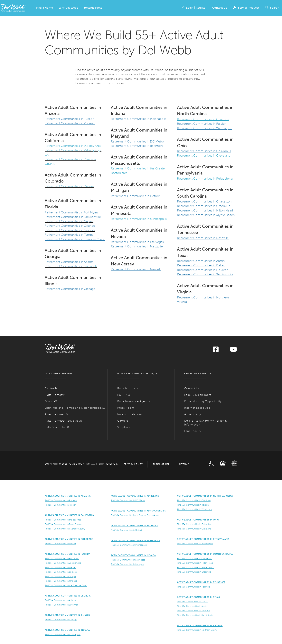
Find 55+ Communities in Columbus (194, 524)
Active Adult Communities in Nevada (133, 555)
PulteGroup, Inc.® (57, 427)
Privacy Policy (133, 464)
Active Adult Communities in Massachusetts (138, 511)
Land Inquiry (193, 431)
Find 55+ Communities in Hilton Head (195, 563)
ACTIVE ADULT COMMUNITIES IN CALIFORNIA (69, 515)
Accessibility (193, 414)
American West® (56, 414)
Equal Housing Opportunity (203, 401)
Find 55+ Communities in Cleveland (194, 529)
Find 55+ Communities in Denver (60, 544)
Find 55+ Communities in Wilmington (195, 509)
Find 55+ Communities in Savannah (61, 605)
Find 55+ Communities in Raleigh (193, 505)
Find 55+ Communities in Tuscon (60, 505)
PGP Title (124, 395)
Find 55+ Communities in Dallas (192, 602)
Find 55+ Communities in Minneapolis (129, 545)
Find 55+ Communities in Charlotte (194, 500)
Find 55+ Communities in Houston (193, 611)
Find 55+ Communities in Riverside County (65, 529)
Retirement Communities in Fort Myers (72, 212)
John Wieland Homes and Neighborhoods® (75, 408)
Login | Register (194, 8)
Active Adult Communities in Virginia (200, 625)
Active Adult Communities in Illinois (67, 615)
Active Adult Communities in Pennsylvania (203, 539)
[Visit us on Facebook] (216, 351)
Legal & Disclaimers (198, 395)
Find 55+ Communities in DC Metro (128, 500)
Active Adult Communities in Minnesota (135, 540)
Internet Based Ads (197, 408)
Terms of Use (161, 464)
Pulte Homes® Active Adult (63, 421)
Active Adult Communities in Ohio (198, 520)
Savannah (90, 266)
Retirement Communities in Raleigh (202, 124)
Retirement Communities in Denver (69, 186)
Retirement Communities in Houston (203, 270)
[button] (45, 8)
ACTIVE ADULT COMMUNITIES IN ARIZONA (68, 496)
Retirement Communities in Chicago (70, 289)
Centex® (51, 388)
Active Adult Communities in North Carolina (205, 496)
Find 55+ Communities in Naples (60, 567)
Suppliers (124, 427)
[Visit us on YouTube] (233, 351)
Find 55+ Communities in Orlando (61, 581)
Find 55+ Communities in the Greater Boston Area (135, 515)
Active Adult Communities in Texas (198, 597)
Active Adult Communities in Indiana (67, 630)
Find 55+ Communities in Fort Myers (62, 558)
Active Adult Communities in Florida (67, 554)
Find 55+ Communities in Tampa (60, 576)
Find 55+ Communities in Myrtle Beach (196, 567)
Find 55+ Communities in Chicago (61, 620)
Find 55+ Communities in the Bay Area (63, 520)
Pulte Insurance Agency (134, 401)
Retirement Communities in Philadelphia (205, 179)
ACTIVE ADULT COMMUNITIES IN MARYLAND (135, 496)
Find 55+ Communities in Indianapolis (63, 634)
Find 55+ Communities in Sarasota (61, 572)
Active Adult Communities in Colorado (69, 539)
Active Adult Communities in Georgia (68, 596)
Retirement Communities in (64, 266)
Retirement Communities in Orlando (70, 226)
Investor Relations (130, 414)
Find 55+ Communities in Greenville (194, 572)
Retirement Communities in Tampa (69, 235)
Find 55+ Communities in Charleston (195, 558)
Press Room (126, 408)
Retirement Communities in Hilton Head (205, 210)
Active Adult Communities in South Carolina (205, 554)
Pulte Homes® (55, 395)
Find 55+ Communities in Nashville (194, 587)
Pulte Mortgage (128, 388)
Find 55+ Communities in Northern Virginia (197, 630)
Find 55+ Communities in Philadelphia (195, 544)
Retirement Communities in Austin (201, 261)
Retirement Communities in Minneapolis (139, 219)
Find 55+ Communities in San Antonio (195, 615)
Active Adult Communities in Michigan (135, 526)
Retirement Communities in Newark (136, 269)
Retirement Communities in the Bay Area (73, 146)
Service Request (246, 8)
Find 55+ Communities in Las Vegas (128, 560)
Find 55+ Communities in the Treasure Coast (66, 585)
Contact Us (220, 8)
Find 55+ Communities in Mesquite (127, 564)
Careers (123, 421)
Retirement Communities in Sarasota (70, 230)
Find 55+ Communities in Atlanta (60, 600)
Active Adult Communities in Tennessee (201, 582)
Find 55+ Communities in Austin (192, 606)
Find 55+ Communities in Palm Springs (63, 524)
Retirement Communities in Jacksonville (73, 217)
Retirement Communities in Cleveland (204, 155)
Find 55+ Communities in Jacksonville (63, 563)
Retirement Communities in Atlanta (69, 262)
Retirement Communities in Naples (69, 221)
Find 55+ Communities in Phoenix (61, 500)
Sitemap (184, 464)
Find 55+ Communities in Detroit (126, 530)
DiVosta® (51, 401)
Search (272, 8)
